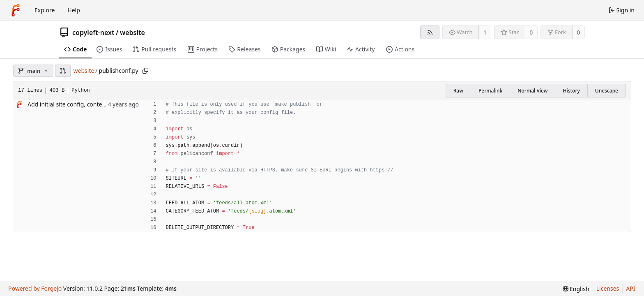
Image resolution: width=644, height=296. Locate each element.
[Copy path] (145, 71)
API (630, 288)
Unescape (607, 91)
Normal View (532, 91)
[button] (63, 71)
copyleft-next (93, 32)
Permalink (490, 91)
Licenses (608, 288)
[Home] (16, 10)
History (571, 91)
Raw (458, 91)
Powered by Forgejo (35, 288)
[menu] (576, 289)
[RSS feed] (430, 32)
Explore (45, 10)
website (132, 32)
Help (74, 10)
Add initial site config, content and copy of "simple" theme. (106, 104)
